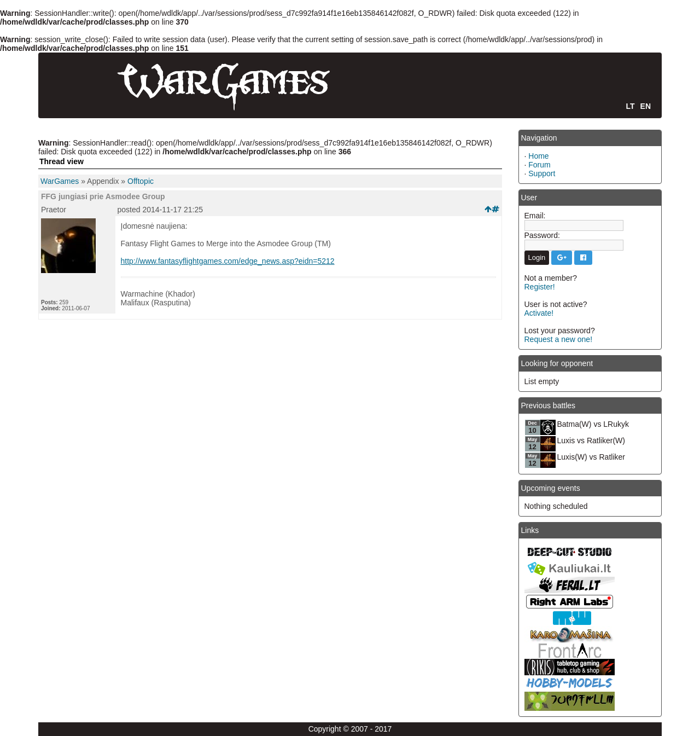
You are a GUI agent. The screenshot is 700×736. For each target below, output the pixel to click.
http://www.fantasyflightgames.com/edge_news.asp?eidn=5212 (228, 261)
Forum (539, 165)
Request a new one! (559, 339)
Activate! (539, 313)
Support (542, 173)
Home (538, 156)
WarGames (60, 181)
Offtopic (141, 181)
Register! (540, 287)
